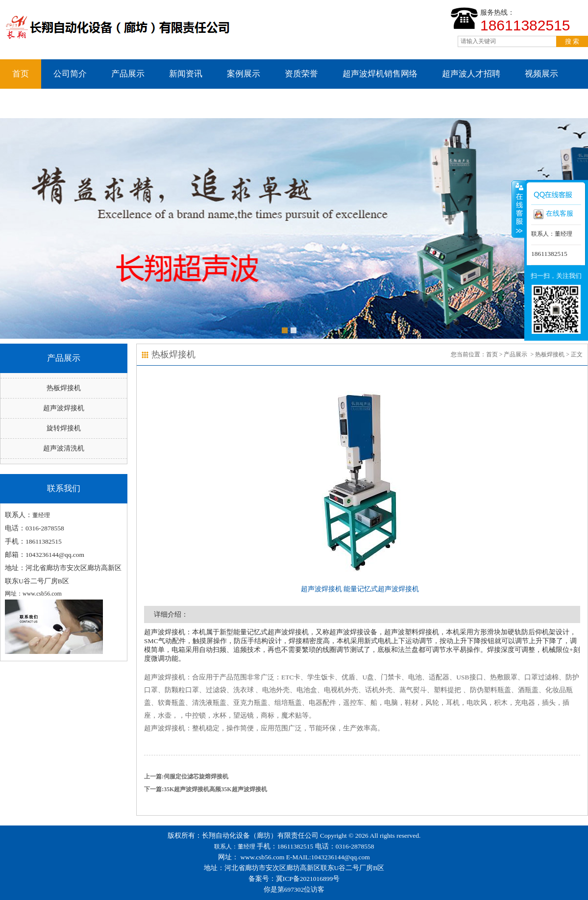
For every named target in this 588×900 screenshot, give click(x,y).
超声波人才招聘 (471, 74)
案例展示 (244, 74)
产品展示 (128, 74)
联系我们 (29, 103)
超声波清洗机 (64, 448)
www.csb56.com (263, 857)
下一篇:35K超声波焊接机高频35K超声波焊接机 (206, 789)
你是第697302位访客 (294, 889)
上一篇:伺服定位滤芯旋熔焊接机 (186, 776)
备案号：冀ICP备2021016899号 (294, 879)
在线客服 (553, 214)
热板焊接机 (64, 388)
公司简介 (70, 74)
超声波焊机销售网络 (380, 74)
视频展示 (541, 74)
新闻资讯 (186, 74)
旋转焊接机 (64, 428)
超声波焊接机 (64, 408)
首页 (21, 74)
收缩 (518, 209)
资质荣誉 (301, 74)
